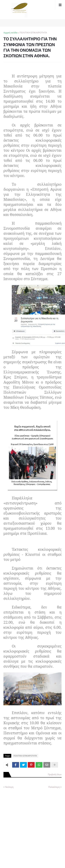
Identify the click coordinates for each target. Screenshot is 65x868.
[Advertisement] (32, 826)
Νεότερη (9, 787)
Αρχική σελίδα (10, 33)
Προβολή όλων (55, 774)
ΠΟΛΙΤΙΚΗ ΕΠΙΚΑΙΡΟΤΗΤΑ (33, 33)
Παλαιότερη (54, 787)
